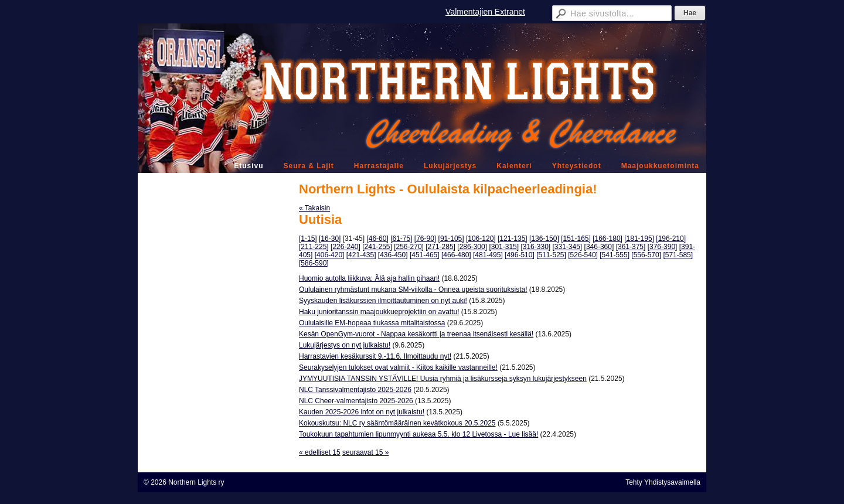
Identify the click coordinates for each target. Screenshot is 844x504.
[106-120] (481, 239)
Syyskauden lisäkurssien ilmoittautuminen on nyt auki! (383, 301)
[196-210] (671, 239)
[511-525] (551, 255)
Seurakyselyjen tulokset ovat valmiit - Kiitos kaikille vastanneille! (398, 367)
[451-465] (425, 255)
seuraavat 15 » (365, 452)
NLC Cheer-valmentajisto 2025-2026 (357, 401)
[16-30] (330, 239)
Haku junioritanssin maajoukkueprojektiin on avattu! (379, 312)
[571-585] (678, 255)
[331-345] (568, 247)
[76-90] (425, 239)
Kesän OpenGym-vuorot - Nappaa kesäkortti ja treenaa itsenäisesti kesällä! (416, 334)
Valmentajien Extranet (485, 12)
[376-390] (663, 247)
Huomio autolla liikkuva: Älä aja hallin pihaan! (369, 278)
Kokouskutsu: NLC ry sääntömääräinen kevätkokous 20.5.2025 (397, 423)
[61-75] (401, 239)
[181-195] (639, 239)
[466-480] (456, 255)
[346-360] (599, 247)
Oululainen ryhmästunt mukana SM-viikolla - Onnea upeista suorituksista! (413, 290)
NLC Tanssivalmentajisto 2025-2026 (355, 390)
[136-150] (544, 239)
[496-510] (520, 255)
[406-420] (330, 255)
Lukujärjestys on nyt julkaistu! (345, 345)
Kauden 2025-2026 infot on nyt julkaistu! (362, 412)
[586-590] (314, 263)
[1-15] (308, 239)
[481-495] (488, 255)
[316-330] (535, 247)
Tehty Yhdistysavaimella (663, 482)
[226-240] (346, 247)
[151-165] (576, 239)
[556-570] (646, 255)
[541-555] (615, 255)
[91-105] (451, 239)
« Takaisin (314, 208)
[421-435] (361, 255)
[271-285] (440, 247)
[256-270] (409, 247)
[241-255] (377, 247)
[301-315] (504, 247)
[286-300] (472, 247)
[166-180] (608, 239)
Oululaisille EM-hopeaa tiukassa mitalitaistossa (372, 323)
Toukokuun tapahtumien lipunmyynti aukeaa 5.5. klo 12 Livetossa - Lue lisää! (418, 434)
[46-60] (377, 239)
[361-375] (631, 247)
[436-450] (393, 255)
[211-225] (314, 247)
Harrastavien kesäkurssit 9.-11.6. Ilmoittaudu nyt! (375, 356)
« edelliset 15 (320, 452)
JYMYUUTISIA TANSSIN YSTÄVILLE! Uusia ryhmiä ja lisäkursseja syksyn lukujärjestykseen (443, 379)
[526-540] (583, 255)
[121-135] (513, 239)
